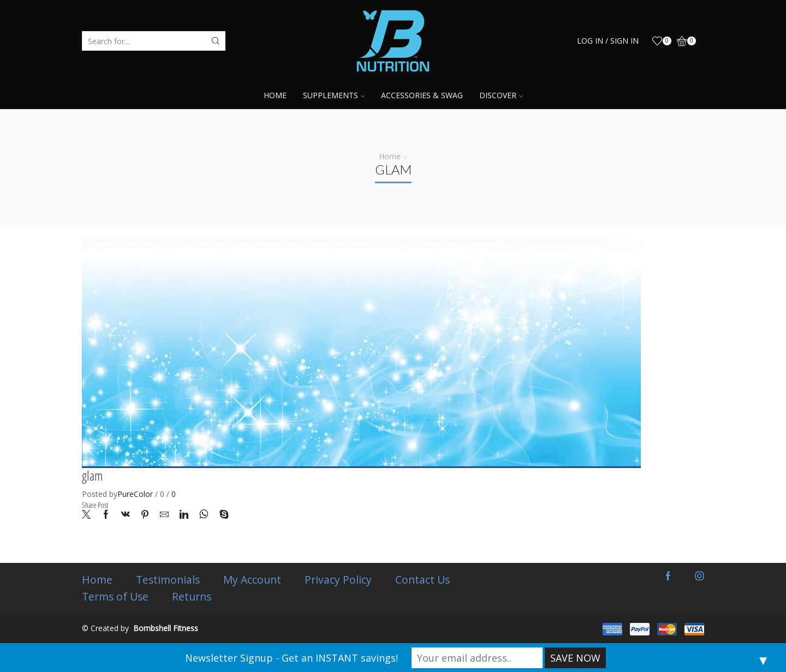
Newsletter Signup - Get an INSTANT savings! (291, 658)
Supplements (334, 95)
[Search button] (216, 41)
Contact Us (425, 580)
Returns (192, 597)
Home (275, 95)
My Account (253, 580)
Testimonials (168, 580)
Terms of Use (115, 597)
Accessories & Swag (422, 95)
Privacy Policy (340, 580)
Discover (501, 95)
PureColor (135, 494)
